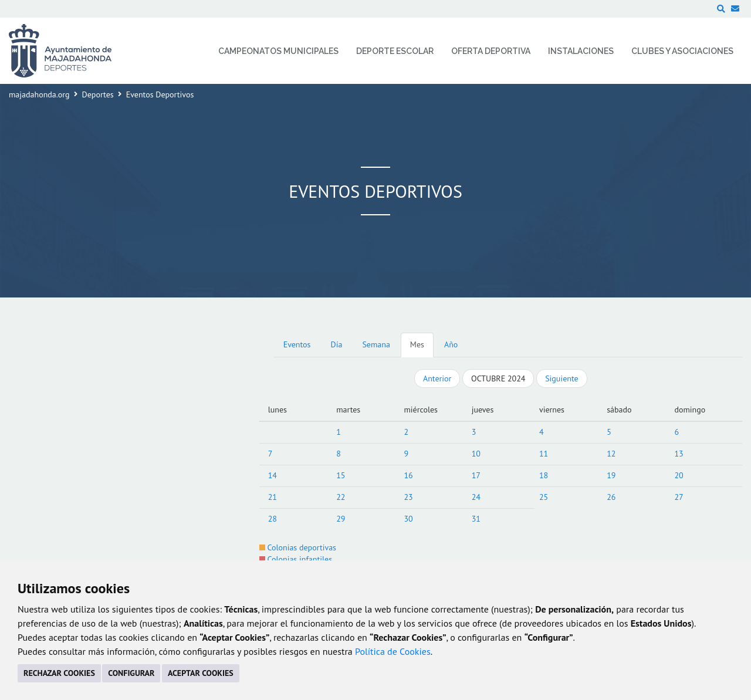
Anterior (437, 378)
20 (679, 475)
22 (341, 497)
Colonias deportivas (298, 547)
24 (476, 497)
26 (611, 497)
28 (273, 519)
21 (273, 497)
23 (408, 497)
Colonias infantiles (296, 559)
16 (408, 475)
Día (337, 344)
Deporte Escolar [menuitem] (395, 51)
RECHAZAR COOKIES (59, 673)
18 (544, 475)
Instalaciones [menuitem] (581, 51)
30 (408, 519)
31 (476, 519)
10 (476, 454)
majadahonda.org (39, 94)
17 (476, 475)
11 (544, 454)
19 (611, 475)
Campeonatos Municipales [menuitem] (278, 51)
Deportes (98, 94)
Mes (417, 344)
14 (273, 475)
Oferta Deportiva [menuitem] (491, 51)
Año (451, 344)
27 (679, 497)
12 (611, 454)
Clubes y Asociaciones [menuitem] (682, 51)
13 (679, 454)
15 (341, 475)
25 (544, 497)
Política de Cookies (393, 651)
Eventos (297, 344)
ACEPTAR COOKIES (201, 673)
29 (341, 519)
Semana (376, 344)
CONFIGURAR (131, 673)
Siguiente (561, 378)
